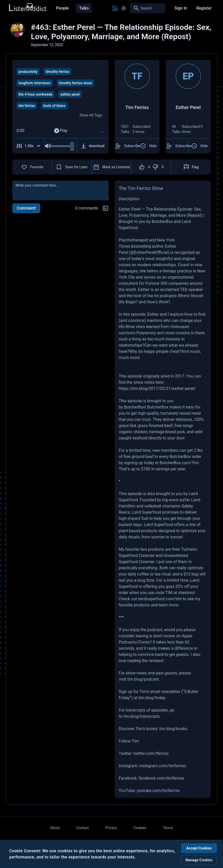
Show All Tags (91, 115)
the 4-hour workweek (35, 94)
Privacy (111, 828)
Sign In (181, 8)
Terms (168, 828)
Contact (82, 828)
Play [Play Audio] (60, 131)
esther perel (70, 94)
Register (204, 8)
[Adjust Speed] (29, 146)
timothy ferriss (57, 72)
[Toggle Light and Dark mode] (124, 8)
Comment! (26, 208)
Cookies (140, 828)
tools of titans (54, 106)
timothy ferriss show (75, 83)
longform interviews (35, 83)
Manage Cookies (199, 860)
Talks (84, 8)
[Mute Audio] (48, 146)
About (55, 828)
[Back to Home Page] (28, 7)
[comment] (60, 190)
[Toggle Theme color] (115, 8)
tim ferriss (27, 106)
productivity (28, 72)
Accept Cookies (199, 848)
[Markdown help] (105, 208)
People (62, 8)
